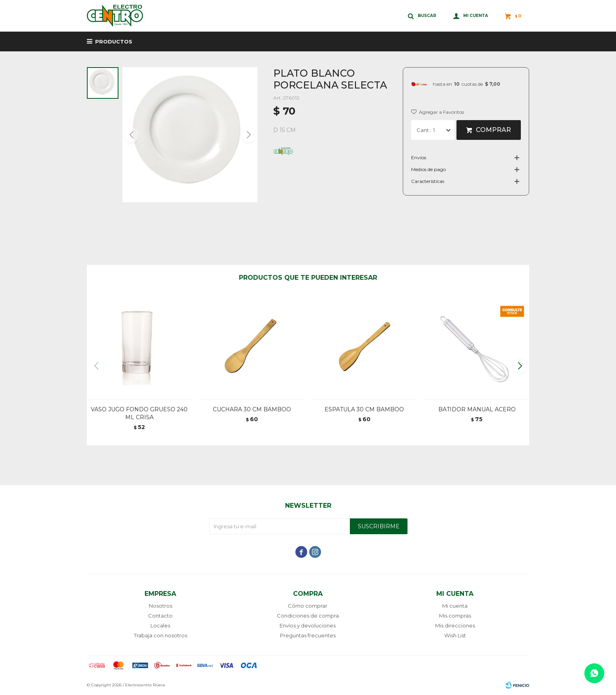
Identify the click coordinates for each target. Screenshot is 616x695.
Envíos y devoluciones (308, 625)
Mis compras (455, 616)
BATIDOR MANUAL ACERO (477, 409)
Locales (160, 625)
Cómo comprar (308, 606)
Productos (114, 41)
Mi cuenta (455, 606)
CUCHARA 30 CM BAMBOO (252, 409)
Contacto (160, 616)
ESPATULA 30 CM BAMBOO (364, 409)
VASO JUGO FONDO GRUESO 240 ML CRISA (139, 413)
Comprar (493, 130)
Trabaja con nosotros (161, 635)
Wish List (455, 635)
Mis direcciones (455, 625)
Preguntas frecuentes (308, 635)
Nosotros (161, 606)
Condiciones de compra (308, 616)
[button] (248, 135)
